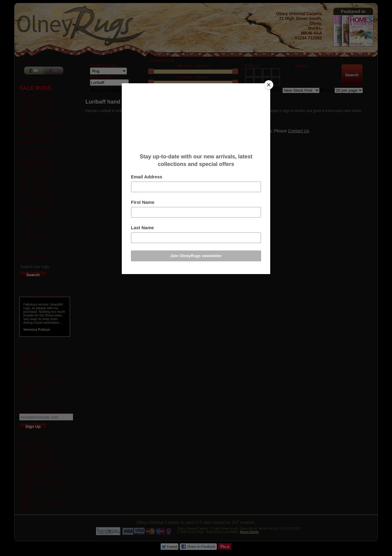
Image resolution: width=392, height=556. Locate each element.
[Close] (269, 85)
